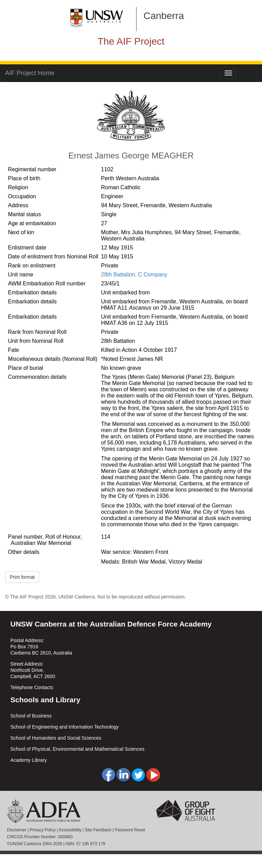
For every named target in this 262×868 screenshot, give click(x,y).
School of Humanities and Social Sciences (56, 738)
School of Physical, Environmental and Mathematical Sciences (77, 749)
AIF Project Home (30, 73)
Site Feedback (98, 830)
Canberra (164, 16)
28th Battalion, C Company (134, 275)
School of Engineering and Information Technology (65, 727)
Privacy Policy (43, 830)
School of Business (31, 716)
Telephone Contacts (32, 687)
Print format (22, 577)
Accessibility (70, 830)
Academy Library (29, 760)
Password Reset (130, 830)
